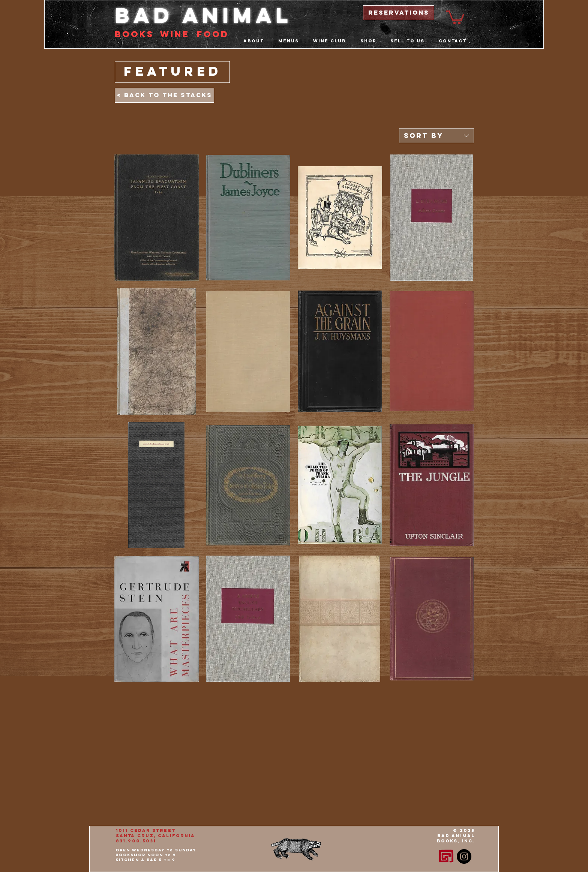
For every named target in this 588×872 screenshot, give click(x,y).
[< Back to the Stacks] (164, 95)
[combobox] (436, 136)
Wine (175, 34)
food (213, 34)
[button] (455, 16)
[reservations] (399, 13)
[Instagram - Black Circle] (464, 856)
